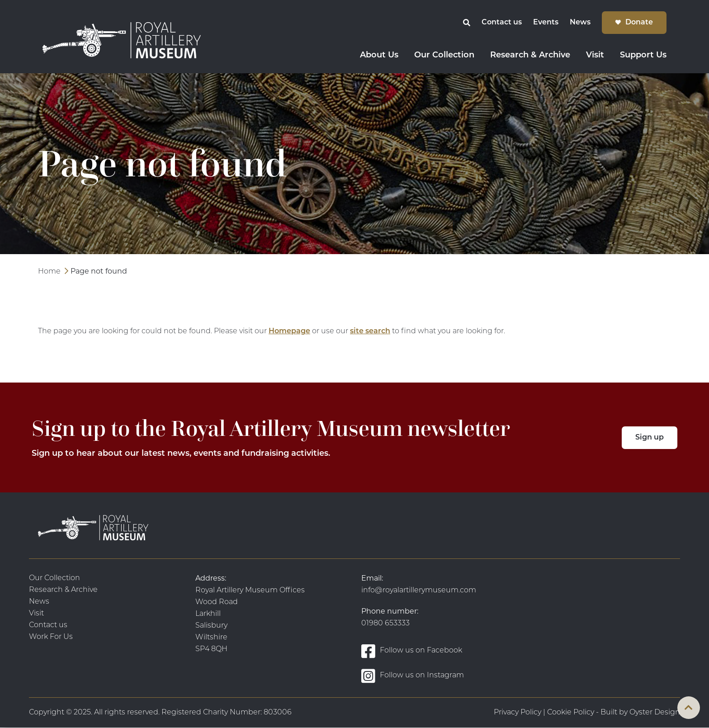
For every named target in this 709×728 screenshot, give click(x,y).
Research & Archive (530, 55)
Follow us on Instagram (413, 676)
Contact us (502, 23)
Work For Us (51, 637)
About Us (379, 55)
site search (370, 331)
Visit (595, 55)
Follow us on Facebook (412, 651)
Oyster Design (655, 713)
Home (49, 272)
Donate (639, 23)
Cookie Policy (571, 713)
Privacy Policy (518, 713)
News (580, 23)
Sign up (650, 438)
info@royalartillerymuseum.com (419, 591)
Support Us (643, 55)
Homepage (289, 331)
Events (546, 23)
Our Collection (444, 55)
